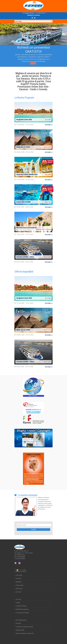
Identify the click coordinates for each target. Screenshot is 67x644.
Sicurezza (18, 599)
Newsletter (19, 582)
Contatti (18, 603)
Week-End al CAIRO (23, 147)
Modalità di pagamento (22, 609)
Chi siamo (19, 578)
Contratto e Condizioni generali (24, 627)
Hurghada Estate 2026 (24, 120)
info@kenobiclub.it (29, 13)
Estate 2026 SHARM (23, 202)
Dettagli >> (49, 125)
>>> (33, 63)
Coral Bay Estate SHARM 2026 (27, 174)
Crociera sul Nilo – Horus (25, 257)
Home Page (19, 575)
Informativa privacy (21, 620)
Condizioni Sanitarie (21, 606)
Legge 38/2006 (20, 630)
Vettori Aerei (19, 589)
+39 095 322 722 (41, 13)
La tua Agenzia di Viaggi (22, 613)
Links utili (18, 623)
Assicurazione (20, 585)
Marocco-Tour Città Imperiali (27, 228)
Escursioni (19, 592)
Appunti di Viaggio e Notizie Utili (25, 633)
